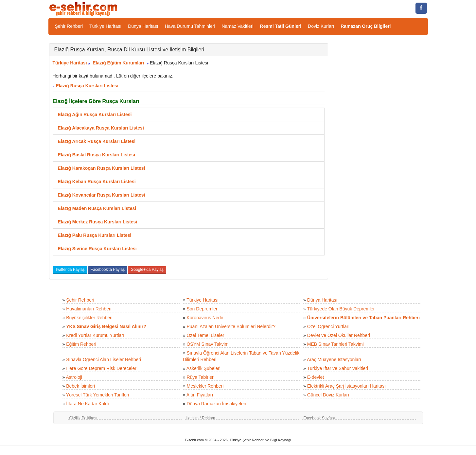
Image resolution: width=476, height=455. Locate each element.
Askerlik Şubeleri (203, 368)
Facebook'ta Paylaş (108, 270)
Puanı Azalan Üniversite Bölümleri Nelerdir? (231, 326)
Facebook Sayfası (319, 418)
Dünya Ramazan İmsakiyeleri (216, 404)
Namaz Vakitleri (238, 26)
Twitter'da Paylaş (70, 270)
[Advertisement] (383, 141)
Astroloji (74, 377)
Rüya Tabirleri (200, 377)
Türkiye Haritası (105, 26)
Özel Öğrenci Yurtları (328, 326)
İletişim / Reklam (201, 418)
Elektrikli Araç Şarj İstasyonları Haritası (346, 386)
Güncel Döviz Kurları (328, 395)
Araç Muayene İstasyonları (334, 359)
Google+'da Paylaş (147, 270)
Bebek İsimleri (80, 386)
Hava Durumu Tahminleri (190, 26)
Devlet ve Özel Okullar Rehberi (339, 335)
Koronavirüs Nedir (205, 318)
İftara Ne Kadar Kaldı (88, 404)
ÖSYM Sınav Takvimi (208, 344)
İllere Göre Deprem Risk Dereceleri (102, 368)
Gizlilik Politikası (83, 418)
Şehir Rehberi (69, 26)
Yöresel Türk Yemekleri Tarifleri (97, 395)
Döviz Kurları (321, 26)
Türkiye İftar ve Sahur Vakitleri (338, 368)
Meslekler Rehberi (205, 386)
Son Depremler (202, 309)
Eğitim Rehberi (81, 344)
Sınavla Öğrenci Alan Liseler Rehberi (104, 359)
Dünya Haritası (143, 26)
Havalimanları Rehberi (89, 309)
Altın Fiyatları (200, 395)
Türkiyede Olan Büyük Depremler (341, 309)
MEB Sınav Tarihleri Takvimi (335, 344)
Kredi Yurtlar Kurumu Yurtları (95, 335)
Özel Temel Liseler (205, 335)
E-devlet (316, 377)
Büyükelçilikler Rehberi (89, 318)
